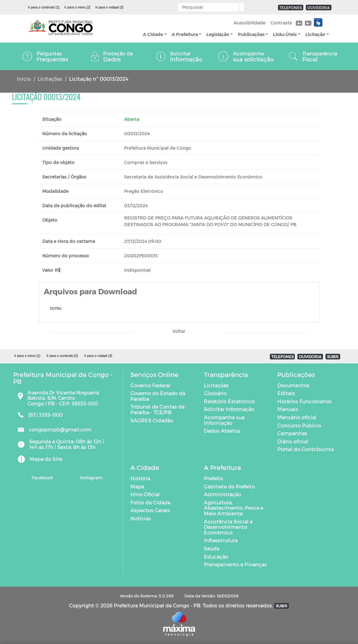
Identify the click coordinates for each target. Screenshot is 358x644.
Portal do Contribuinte (305, 449)
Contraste (281, 23)
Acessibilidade (250, 23)
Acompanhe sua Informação (224, 420)
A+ (299, 23)
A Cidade (153, 34)
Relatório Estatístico (229, 401)
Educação (216, 556)
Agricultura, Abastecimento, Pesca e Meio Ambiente (234, 508)
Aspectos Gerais (150, 510)
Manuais (288, 409)
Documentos (293, 385)
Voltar (179, 331)
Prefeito (214, 478)
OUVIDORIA (319, 8)
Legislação (218, 34)
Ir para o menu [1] (27, 356)
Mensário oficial (297, 417)
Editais (286, 393)
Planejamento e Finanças (235, 564)
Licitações (50, 79)
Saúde (212, 548)
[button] (240, 8)
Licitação (315, 34)
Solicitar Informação (229, 409)
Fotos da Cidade (150, 502)
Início (24, 79)
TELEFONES (291, 8)
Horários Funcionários (305, 401)
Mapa (137, 486)
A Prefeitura (185, 34)
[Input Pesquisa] (210, 7)
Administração (222, 494)
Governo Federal (150, 385)
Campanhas (292, 433)
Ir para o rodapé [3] (109, 7)
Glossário (215, 393)
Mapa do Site (46, 459)
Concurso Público (299, 425)
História (140, 478)
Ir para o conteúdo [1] (44, 7)
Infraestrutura (221, 540)
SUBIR (333, 357)
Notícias (141, 518)
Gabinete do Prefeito (229, 486)
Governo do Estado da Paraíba (158, 396)
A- (308, 23)
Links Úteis (285, 34)
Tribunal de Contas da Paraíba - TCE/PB (157, 409)
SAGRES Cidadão (152, 420)
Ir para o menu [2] (77, 7)
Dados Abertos (222, 431)
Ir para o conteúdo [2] (62, 356)
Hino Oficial (145, 494)
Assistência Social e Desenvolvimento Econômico (228, 527)
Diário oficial (293, 441)
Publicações (251, 34)
